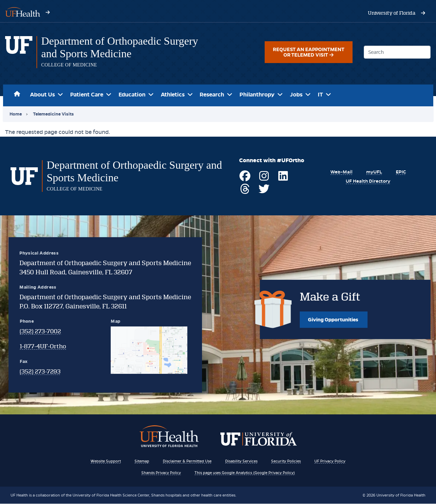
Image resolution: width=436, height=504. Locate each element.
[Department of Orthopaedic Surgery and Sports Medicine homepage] (19, 52)
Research (212, 95)
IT (320, 95)
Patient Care (87, 95)
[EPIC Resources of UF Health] (400, 172)
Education (132, 95)
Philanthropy (257, 95)
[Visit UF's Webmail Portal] (340, 172)
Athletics (173, 95)
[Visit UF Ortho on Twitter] (263, 192)
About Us (42, 95)
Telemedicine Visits (53, 114)
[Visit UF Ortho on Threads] (244, 192)
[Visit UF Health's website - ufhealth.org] (23, 11)
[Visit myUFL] (373, 172)
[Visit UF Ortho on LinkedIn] (282, 179)
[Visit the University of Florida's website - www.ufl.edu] (392, 13)
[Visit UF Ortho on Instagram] (263, 179)
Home (17, 93)
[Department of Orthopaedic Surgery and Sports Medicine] (127, 47)
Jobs (296, 95)
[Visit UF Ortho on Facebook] (244, 179)
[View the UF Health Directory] (367, 181)
